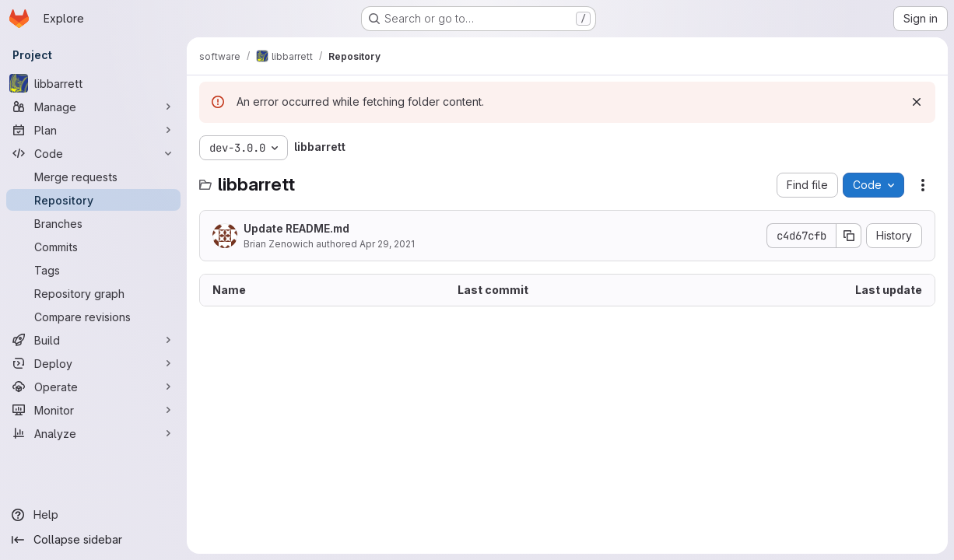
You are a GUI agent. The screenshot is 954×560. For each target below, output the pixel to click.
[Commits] (93, 247)
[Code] (93, 153)
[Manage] (93, 107)
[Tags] (93, 270)
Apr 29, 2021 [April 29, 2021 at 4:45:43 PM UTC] (387, 244)
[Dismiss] (917, 102)
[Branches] (93, 223)
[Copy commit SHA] (849, 236)
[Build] (93, 340)
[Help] (93, 515)
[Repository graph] (93, 293)
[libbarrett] (93, 83)
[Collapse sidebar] (93, 540)
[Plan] (93, 130)
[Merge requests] (93, 177)
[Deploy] (93, 363)
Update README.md (296, 228)
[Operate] (93, 387)
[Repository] (93, 200)
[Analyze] (93, 433)
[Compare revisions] (93, 317)
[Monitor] (93, 410)
